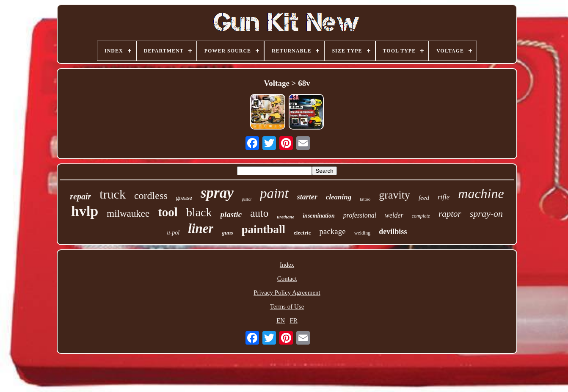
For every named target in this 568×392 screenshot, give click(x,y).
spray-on (486, 214)
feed (424, 198)
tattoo (365, 199)
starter (307, 197)
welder (394, 215)
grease (184, 198)
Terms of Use (287, 306)
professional (360, 215)
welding (363, 233)
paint (274, 193)
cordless (151, 196)
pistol (247, 199)
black (199, 212)
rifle (444, 197)
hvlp (85, 211)
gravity (394, 195)
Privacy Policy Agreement (287, 293)
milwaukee (128, 214)
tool (168, 212)
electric (302, 233)
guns (227, 233)
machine (481, 193)
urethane (285, 217)
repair (80, 196)
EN (281, 320)
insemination (318, 216)
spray (217, 193)
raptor (450, 214)
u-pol (174, 233)
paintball (264, 229)
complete (421, 216)
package (332, 231)
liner (201, 228)
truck (113, 194)
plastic (231, 214)
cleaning (339, 197)
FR (293, 320)
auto (259, 213)
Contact (287, 279)
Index (287, 265)
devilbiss (393, 232)
